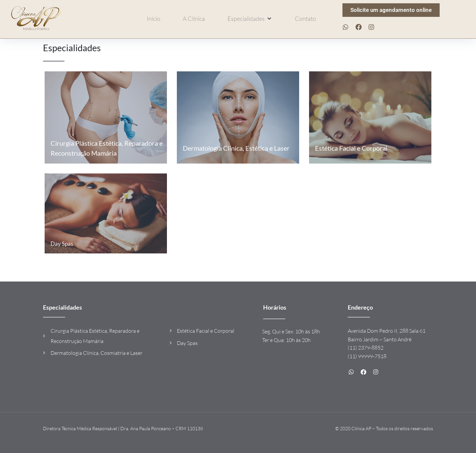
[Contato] (305, 19)
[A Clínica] (194, 19)
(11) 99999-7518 (367, 356)
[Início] (154, 19)
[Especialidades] (250, 19)
